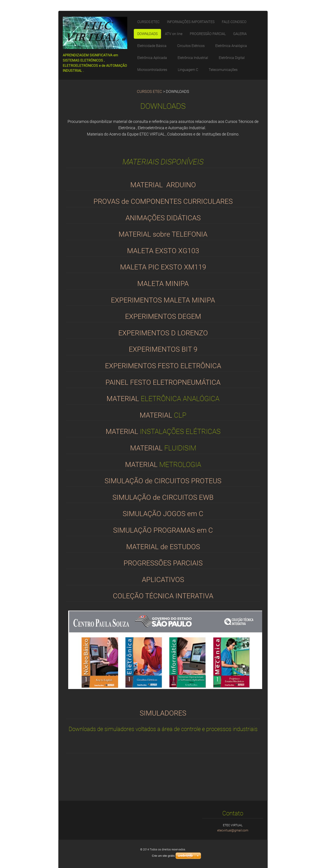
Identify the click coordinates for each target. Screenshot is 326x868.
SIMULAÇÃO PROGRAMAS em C (163, 530)
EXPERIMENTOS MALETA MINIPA (163, 300)
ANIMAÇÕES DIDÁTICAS (163, 218)
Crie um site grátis (163, 856)
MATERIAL (124, 399)
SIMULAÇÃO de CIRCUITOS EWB (163, 498)
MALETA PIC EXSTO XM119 (163, 267)
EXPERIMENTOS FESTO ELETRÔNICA (163, 366)
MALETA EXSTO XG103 (163, 251)
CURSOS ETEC (149, 92)
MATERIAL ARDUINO (163, 185)
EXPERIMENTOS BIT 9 (163, 349)
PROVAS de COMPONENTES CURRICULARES (163, 202)
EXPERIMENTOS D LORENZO (163, 333)
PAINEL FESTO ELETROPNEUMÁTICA (163, 382)
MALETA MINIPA (163, 284)
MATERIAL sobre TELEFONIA (163, 234)
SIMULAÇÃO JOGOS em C (163, 514)
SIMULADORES (163, 713)
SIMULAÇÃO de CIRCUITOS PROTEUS (163, 481)
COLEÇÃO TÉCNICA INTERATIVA (163, 596)
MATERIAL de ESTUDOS (163, 547)
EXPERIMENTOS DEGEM (163, 317)
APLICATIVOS (163, 580)
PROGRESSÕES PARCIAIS (163, 563)
